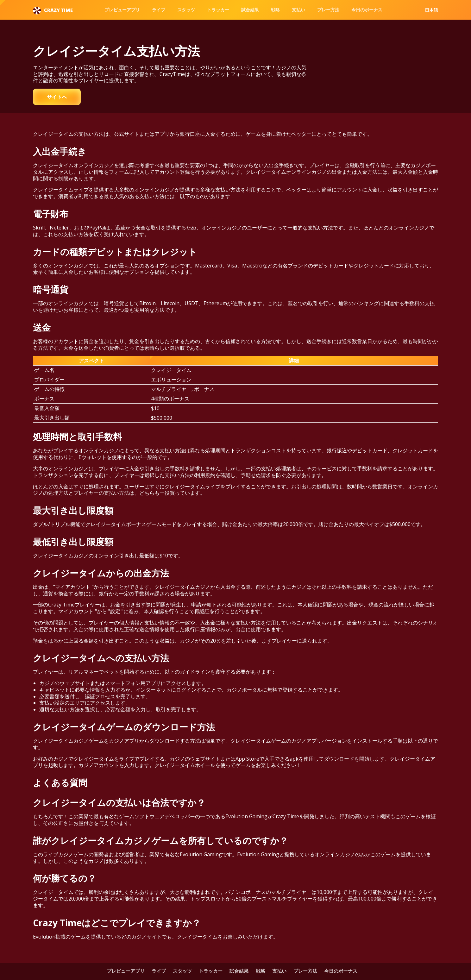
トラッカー (218, 10)
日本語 (431, 10)
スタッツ (186, 10)
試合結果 (250, 10)
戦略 (275, 10)
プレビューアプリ (122, 10)
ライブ (159, 10)
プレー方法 (328, 10)
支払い (298, 10)
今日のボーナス (367, 10)
